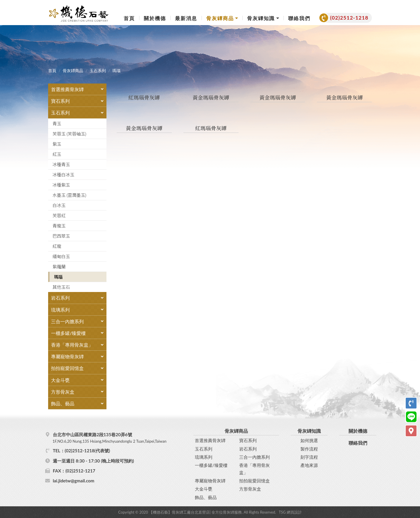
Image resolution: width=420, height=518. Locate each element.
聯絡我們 (299, 18)
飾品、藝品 (206, 497)
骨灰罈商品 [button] (220, 18)
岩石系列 (248, 448)
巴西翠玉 (61, 236)
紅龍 (57, 246)
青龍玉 (59, 226)
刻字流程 (309, 456)
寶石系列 (248, 440)
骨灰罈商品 (73, 71)
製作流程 (309, 448)
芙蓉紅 (59, 215)
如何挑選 (309, 440)
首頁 (129, 18)
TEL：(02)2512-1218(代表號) (81, 450)
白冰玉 (59, 205)
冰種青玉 (61, 164)
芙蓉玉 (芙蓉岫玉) (69, 134)
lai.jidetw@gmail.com (73, 480)
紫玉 (57, 144)
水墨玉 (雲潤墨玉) (69, 195)
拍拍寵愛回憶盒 (254, 480)
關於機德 (155, 18)
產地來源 (309, 465)
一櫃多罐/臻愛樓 (211, 465)
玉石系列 (98, 71)
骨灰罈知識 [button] (261, 18)
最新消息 (186, 18)
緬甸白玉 (61, 256)
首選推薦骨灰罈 (210, 440)
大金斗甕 (204, 488)
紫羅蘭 (59, 266)
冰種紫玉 (61, 185)
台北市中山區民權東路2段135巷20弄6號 (122, 437)
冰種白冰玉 (63, 174)
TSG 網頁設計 (290, 512)
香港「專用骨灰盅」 (254, 468)
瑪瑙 (58, 277)
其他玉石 (61, 287)
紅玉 (57, 154)
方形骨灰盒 (250, 488)
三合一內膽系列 (254, 456)
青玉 (57, 123)
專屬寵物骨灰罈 (210, 480)
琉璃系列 (204, 456)
